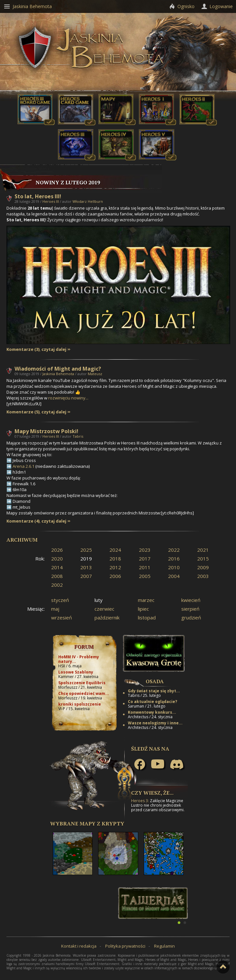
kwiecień (191, 600)
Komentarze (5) (23, 412)
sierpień (190, 609)
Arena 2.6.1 (23, 466)
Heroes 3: (140, 801)
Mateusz (95, 374)
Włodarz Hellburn (88, 201)
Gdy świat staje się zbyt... (154, 691)
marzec (146, 600)
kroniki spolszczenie (80, 704)
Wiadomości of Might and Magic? (58, 369)
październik (107, 617)
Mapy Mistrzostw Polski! (46, 431)
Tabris (78, 436)
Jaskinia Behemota (58, 374)
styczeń (60, 600)
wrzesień (62, 617)
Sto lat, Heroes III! (38, 196)
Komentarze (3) (23, 349)
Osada (155, 681)
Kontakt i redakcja (79, 946)
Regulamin (164, 946)
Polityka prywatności (125, 946)
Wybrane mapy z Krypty (87, 824)
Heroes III (51, 201)
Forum (84, 647)
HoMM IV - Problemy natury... (79, 659)
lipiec (143, 609)
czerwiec (104, 609)
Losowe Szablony (76, 672)
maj (55, 609)
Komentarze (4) (23, 521)
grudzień (191, 617)
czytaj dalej (54, 349)
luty (99, 600)
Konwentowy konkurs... (152, 712)
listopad (147, 617)
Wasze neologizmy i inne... (155, 723)
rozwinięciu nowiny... (68, 398)
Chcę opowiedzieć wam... (84, 693)
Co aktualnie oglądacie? (152, 702)
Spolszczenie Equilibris (82, 683)
